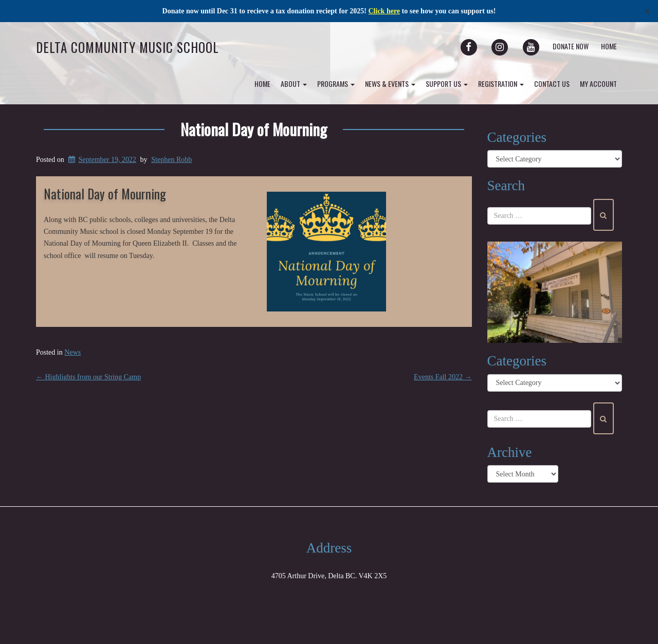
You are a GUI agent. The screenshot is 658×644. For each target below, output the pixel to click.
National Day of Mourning (254, 129)
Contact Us (552, 84)
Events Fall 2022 (443, 377)
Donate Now (571, 46)
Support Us (447, 84)
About (294, 84)
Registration (501, 84)
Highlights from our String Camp (88, 377)
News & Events (390, 84)
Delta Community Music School (127, 47)
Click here (385, 11)
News (72, 352)
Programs (336, 84)
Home (609, 46)
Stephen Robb (171, 160)
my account (598, 84)
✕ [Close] (647, 11)
